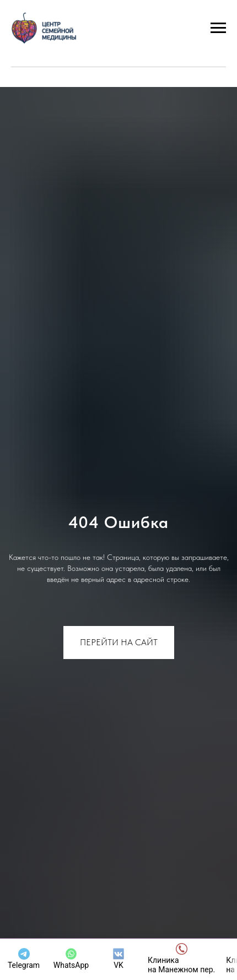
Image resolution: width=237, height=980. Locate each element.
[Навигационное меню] (218, 28)
